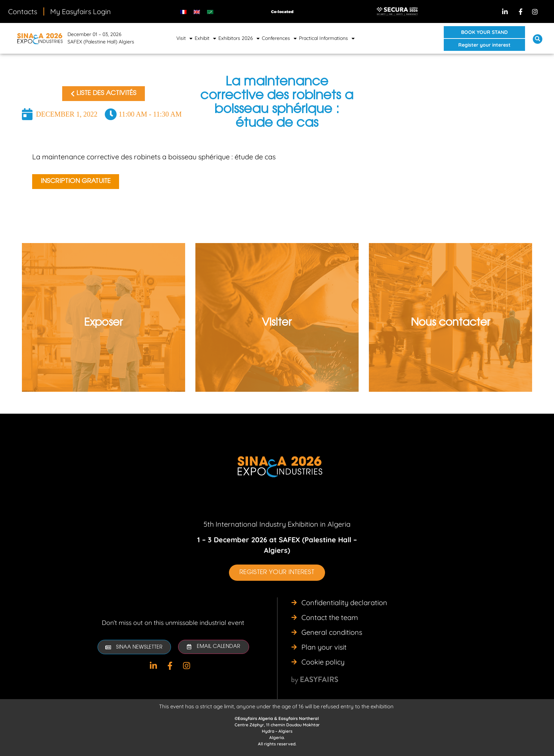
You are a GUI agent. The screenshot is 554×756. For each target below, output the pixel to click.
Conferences (279, 39)
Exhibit (205, 39)
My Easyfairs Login (81, 11)
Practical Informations (327, 39)
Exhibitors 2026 (239, 39)
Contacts (23, 11)
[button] (484, 32)
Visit (184, 39)
